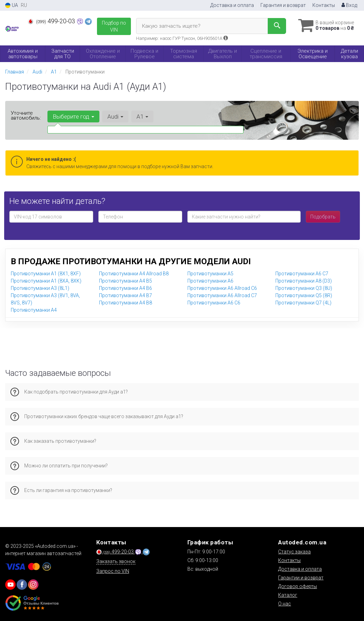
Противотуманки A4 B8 (126, 303)
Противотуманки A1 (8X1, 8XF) (46, 274)
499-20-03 (52, 21)
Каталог (288, 595)
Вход (349, 5)
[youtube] (10, 585)
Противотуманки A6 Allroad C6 (222, 288)
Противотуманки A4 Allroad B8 (134, 274)
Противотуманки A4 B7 (126, 295)
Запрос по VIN (113, 571)
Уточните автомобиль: (26, 115)
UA (12, 5)
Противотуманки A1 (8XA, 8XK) (46, 281)
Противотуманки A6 (210, 281)
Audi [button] (115, 117)
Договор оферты (298, 586)
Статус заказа (294, 552)
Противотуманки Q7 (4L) (303, 303)
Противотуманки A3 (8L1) (40, 288)
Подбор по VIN (114, 26)
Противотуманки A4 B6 (126, 288)
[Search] (277, 26)
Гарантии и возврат (301, 578)
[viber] (22, 585)
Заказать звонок (116, 561)
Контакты (324, 5)
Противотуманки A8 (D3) (304, 281)
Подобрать (323, 217)
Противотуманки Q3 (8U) (304, 288)
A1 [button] (142, 117)
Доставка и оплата (232, 5)
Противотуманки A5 (210, 274)
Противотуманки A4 (34, 310)
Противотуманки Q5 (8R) (304, 295)
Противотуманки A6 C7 (302, 274)
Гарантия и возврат (283, 5)
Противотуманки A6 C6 (214, 303)
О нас (285, 604)
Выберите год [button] (73, 117)
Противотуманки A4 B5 (126, 281)
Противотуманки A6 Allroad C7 (222, 295)
